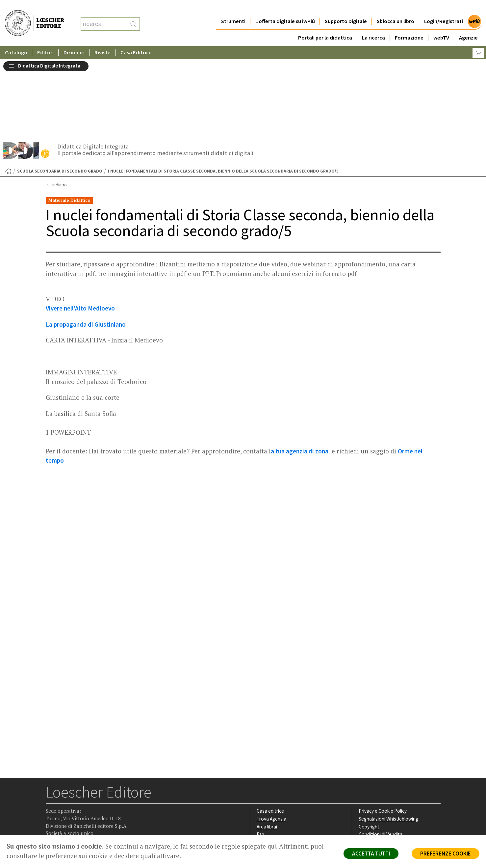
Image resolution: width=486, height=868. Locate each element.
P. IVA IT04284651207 (68, 820)
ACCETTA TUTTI (371, 854)
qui (272, 846)
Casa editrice (270, 732)
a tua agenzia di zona (300, 372)
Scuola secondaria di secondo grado (60, 92)
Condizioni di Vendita (381, 756)
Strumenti (233, 8)
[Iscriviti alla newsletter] (103, 793)
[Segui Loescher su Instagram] (64, 794)
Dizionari (74, 39)
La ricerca (373, 25)
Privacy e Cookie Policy (383, 732)
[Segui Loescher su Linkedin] (77, 794)
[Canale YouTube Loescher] (90, 794)
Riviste (102, 39)
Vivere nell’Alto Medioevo (80, 230)
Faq (260, 756)
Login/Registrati (444, 8)
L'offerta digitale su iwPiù (285, 8)
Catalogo (16, 39)
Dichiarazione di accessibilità (389, 771)
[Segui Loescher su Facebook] (51, 794)
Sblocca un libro (396, 8)
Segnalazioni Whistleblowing (388, 740)
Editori (45, 39)
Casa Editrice (136, 39)
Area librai (267, 748)
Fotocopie (370, 763)
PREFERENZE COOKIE (445, 854)
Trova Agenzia (271, 740)
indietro (56, 106)
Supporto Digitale (346, 8)
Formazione (409, 25)
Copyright (369, 748)
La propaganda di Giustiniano (86, 246)
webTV (441, 25)
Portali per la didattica (325, 25)
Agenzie (468, 25)
